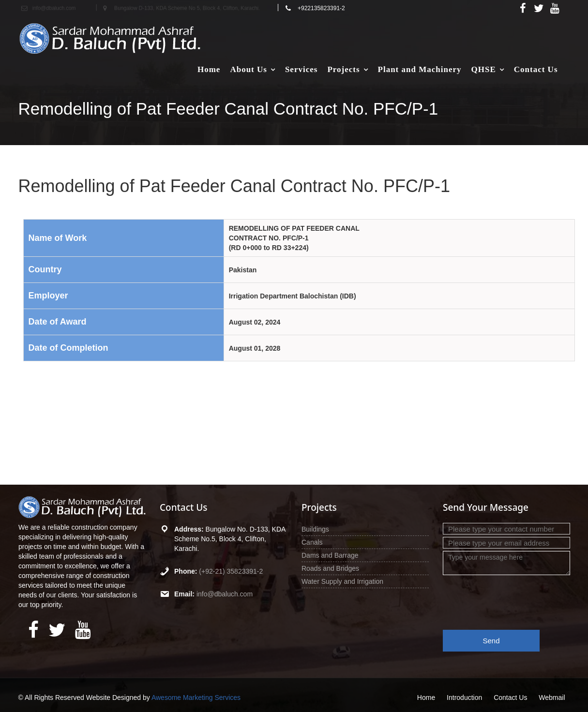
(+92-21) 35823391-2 (231, 571)
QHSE (484, 69)
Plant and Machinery (420, 69)
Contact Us (536, 69)
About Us (249, 69)
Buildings (315, 529)
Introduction (464, 697)
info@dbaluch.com (225, 594)
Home (209, 69)
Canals (312, 542)
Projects (343, 69)
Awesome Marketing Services (196, 697)
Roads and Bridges (330, 568)
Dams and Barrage (330, 555)
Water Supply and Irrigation (342, 581)
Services (301, 69)
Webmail (552, 697)
